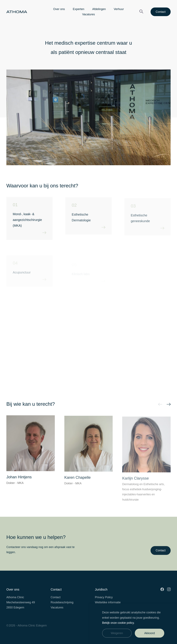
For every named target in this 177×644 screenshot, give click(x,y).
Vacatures (89, 14)
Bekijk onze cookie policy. (118, 623)
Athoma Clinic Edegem (32, 625)
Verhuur (119, 9)
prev (160, 405)
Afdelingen (99, 9)
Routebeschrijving (62, 602)
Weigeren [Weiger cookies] (117, 633)
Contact (161, 12)
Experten (79, 9)
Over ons (59, 9)
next (169, 405)
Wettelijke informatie (108, 602)
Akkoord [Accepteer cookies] (149, 633)
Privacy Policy (104, 597)
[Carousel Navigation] (133, 404)
